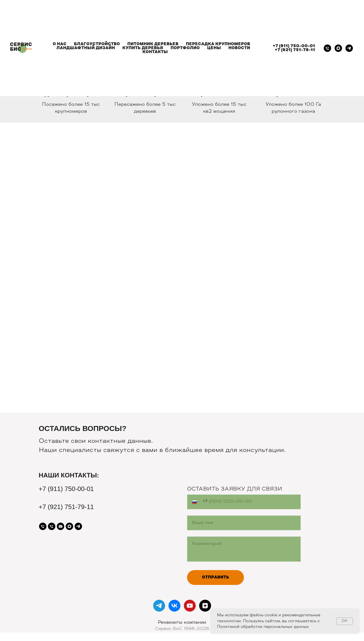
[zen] (205, 606)
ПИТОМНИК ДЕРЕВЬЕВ (153, 44)
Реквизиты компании (182, 623)
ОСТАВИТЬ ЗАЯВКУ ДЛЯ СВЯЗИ (235, 489)
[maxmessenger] (338, 48)
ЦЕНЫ (214, 48)
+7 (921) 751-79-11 (295, 50)
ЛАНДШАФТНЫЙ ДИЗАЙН (86, 48)
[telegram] (349, 48)
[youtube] (190, 606)
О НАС (60, 44)
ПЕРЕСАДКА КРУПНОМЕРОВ (218, 44)
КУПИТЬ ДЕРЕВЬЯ (143, 48)
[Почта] (61, 526)
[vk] (174, 606)
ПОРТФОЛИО (185, 48)
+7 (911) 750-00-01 (294, 46)
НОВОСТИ (239, 48)
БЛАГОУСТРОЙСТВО (97, 44)
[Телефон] (327, 48)
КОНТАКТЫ (155, 52)
